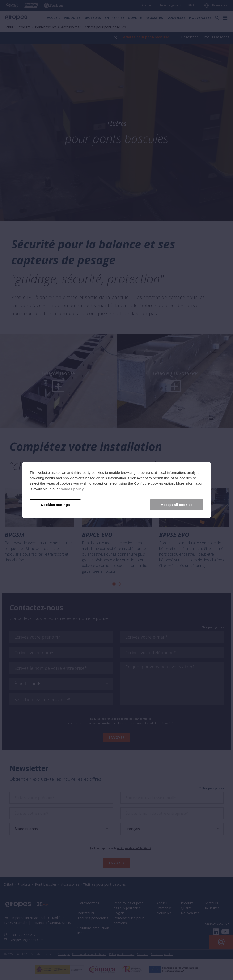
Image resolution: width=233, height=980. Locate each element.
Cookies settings (55, 505)
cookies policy (71, 489)
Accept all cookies (177, 505)
